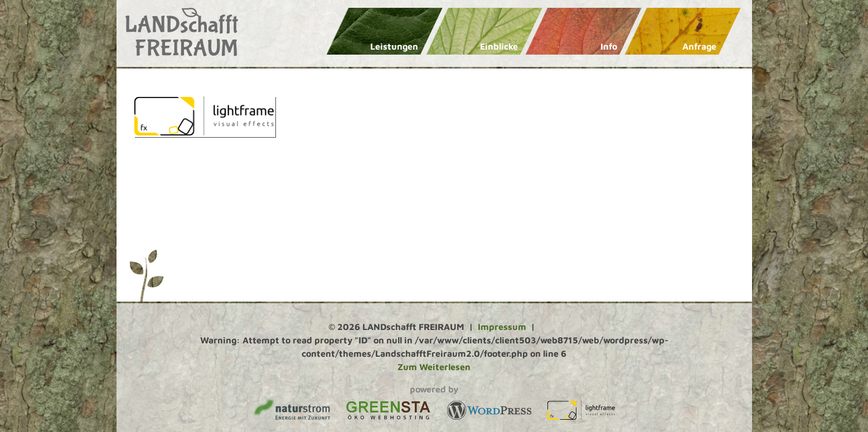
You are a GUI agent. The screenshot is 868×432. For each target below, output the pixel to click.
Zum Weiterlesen (434, 367)
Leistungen (394, 46)
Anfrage (699, 46)
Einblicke (499, 46)
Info (609, 46)
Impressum (502, 327)
